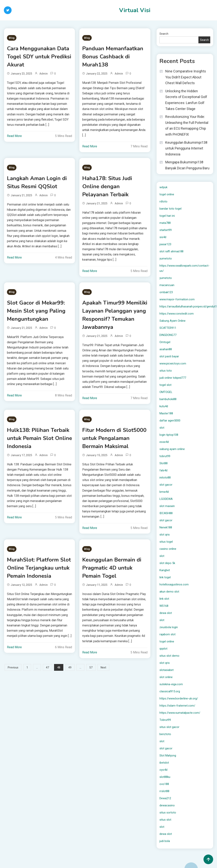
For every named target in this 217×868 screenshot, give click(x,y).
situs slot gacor (169, 727)
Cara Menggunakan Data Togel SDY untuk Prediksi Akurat (39, 57)
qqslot (163, 649)
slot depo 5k (167, 563)
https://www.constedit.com (177, 314)
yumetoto (166, 259)
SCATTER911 (168, 328)
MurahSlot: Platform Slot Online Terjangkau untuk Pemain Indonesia (39, 568)
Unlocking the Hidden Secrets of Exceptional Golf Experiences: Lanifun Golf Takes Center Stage (186, 100)
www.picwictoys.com (173, 363)
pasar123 (165, 244)
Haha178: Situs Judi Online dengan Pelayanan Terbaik (107, 186)
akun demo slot (169, 592)
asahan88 (166, 349)
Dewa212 (165, 798)
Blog (12, 38)
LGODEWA (166, 499)
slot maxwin (167, 506)
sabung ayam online (172, 449)
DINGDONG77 (168, 335)
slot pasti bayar (169, 356)
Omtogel (165, 342)
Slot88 (164, 463)
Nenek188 (166, 527)
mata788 (165, 223)
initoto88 (165, 478)
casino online (168, 549)
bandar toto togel (170, 209)
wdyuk (163, 187)
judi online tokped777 (173, 378)
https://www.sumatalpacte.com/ (180, 713)
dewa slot (166, 613)
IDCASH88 (166, 513)
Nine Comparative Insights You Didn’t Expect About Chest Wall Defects (186, 77)
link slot (164, 599)
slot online (166, 677)
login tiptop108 (169, 435)
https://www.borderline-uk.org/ (179, 698)
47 (47, 667)
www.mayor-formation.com (177, 299)
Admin (44, 74)
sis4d (163, 237)
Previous (13, 667)
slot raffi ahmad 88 (171, 251)
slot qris (165, 535)
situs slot (165, 820)
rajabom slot (167, 634)
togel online (167, 194)
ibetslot (164, 763)
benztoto (165, 734)
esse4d (164, 442)
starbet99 (166, 230)
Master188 (166, 413)
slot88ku (165, 777)
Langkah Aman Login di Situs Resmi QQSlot (37, 182)
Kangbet (165, 570)
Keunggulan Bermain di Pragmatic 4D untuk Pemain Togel (112, 568)
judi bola (165, 841)
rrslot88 (164, 791)
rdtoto (163, 201)
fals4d (163, 470)
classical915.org (170, 691)
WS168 (164, 606)
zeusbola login (169, 627)
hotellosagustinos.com (174, 584)
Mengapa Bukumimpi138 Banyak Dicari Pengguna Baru (187, 165)
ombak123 (166, 292)
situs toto (166, 371)
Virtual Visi (135, 10)
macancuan (167, 285)
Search (164, 34)
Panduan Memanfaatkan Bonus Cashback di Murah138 (113, 57)
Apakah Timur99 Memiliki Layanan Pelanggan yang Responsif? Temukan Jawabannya (115, 315)
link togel (165, 577)
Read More (14, 136)
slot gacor (166, 485)
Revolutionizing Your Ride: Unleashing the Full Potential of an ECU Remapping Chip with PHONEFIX (187, 125)
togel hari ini (167, 216)
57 (91, 667)
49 (70, 667)
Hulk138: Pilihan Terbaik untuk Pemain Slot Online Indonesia (39, 438)
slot (162, 428)
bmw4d (164, 492)
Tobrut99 (165, 720)
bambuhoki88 (168, 399)
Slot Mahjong (168, 756)
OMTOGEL (166, 392)
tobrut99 (165, 456)
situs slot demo (169, 656)
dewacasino (167, 805)
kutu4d (164, 406)
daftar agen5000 (170, 421)
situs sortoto (168, 813)
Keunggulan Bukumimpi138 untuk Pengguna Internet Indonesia (186, 148)
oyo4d (163, 770)
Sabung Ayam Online (172, 321)
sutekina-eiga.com (171, 684)
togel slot (165, 385)
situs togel (166, 542)
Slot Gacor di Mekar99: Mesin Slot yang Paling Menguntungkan (36, 311)
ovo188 (164, 784)
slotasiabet (167, 670)
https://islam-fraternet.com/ (177, 706)
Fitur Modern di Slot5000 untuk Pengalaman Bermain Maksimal (114, 438)
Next (103, 667)
